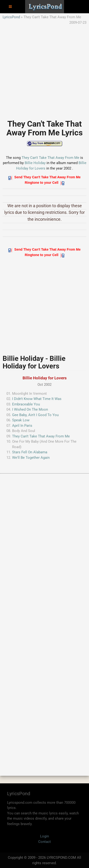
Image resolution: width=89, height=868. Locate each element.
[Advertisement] (44, 70)
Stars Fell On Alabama (30, 452)
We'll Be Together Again (31, 458)
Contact (44, 842)
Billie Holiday (35, 163)
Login (44, 836)
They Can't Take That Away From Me (50, 158)
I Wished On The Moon (30, 409)
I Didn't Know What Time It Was (37, 399)
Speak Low (21, 420)
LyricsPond (11, 17)
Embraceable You (26, 404)
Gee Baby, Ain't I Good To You (35, 415)
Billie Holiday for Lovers (45, 378)
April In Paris (22, 426)
